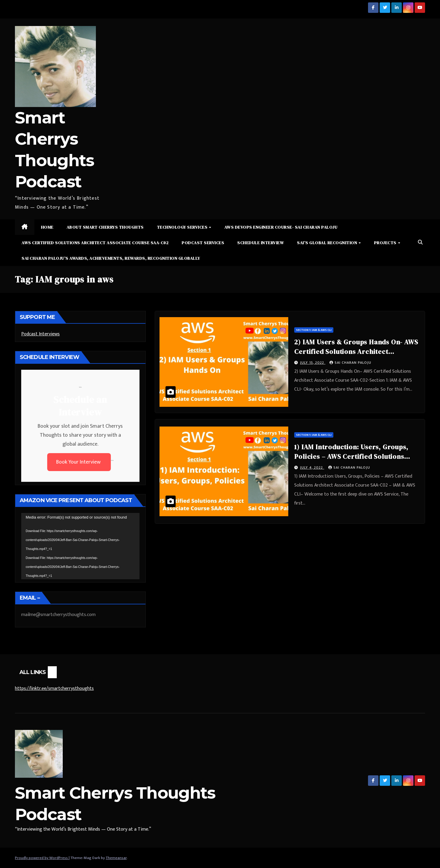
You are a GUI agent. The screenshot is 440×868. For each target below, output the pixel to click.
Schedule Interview (260, 243)
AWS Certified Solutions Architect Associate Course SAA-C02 (95, 243)
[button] (420, 243)
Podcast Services (203, 243)
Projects (386, 243)
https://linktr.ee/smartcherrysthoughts (54, 689)
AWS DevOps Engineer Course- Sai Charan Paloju (281, 227)
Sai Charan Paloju (350, 363)
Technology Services (183, 227)
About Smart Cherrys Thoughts (105, 227)
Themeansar (116, 858)
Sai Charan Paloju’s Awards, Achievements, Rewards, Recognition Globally (111, 258)
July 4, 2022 (312, 467)
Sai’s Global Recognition (328, 243)
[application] (80, 546)
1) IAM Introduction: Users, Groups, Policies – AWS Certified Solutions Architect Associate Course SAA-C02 (352, 456)
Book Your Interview (79, 462)
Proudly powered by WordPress (42, 858)
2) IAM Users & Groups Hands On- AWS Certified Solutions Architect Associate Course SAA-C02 (356, 352)
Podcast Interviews (40, 334)
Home (47, 227)
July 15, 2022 (313, 363)
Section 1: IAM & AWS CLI (314, 330)
